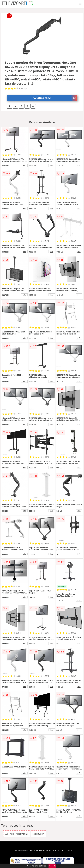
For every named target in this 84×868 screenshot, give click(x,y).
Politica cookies (65, 850)
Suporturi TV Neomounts (17, 834)
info (24, 165)
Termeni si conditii (19, 850)
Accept (52, 866)
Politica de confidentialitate (43, 850)
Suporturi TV (38, 834)
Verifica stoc (55, 98)
